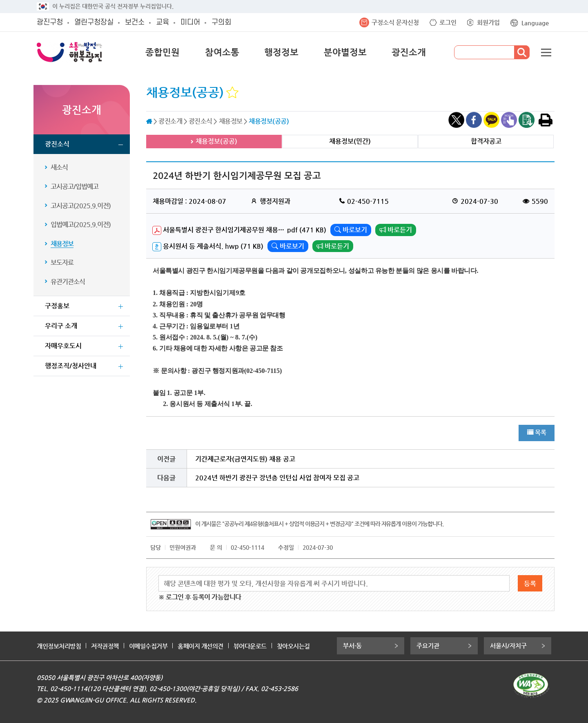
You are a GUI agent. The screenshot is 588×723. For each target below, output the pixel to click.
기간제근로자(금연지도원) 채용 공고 (245, 459)
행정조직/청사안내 (71, 366)
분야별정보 (345, 52)
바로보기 (351, 230)
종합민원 (163, 52)
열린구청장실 (94, 22)
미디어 (190, 22)
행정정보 (281, 52)
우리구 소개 (61, 326)
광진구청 (50, 22)
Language (535, 23)
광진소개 (409, 52)
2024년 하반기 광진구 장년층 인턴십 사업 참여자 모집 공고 (277, 478)
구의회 (221, 22)
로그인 (448, 22)
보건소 (135, 22)
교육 (163, 22)
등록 (530, 584)
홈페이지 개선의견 (200, 646)
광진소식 (57, 144)
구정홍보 (57, 306)
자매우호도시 (63, 346)
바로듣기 (396, 230)
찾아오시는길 (293, 646)
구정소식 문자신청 (395, 22)
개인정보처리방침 (59, 646)
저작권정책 (105, 646)
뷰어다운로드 (250, 646)
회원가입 (488, 22)
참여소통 (222, 52)
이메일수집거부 (148, 646)
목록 (541, 432)
